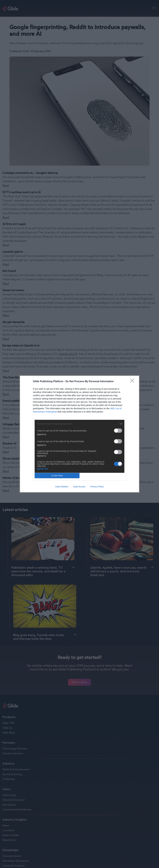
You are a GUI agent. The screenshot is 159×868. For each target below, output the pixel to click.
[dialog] (79, 434)
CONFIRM (57, 476)
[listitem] (79, 424)
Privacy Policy (97, 487)
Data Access (79, 487)
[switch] (118, 431)
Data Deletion (62, 487)
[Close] (133, 382)
